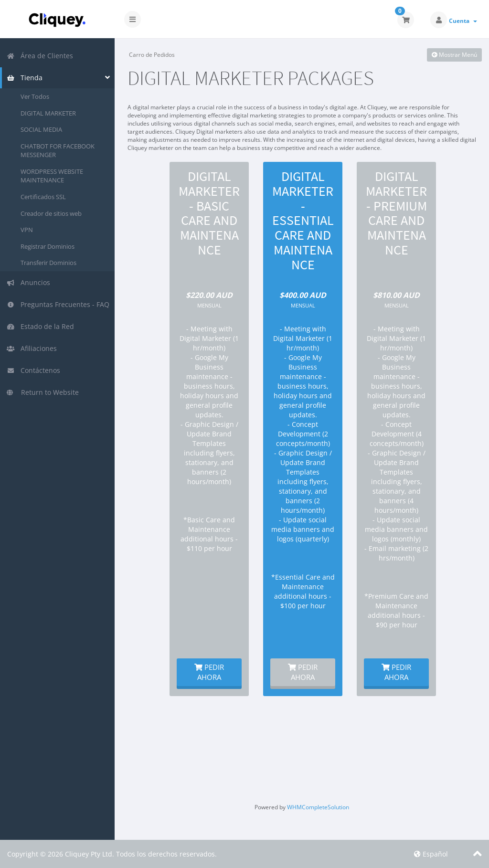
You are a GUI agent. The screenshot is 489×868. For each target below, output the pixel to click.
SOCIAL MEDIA (41, 129)
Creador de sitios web (51, 213)
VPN (27, 230)
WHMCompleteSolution (318, 807)
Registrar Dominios (48, 246)
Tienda (25, 78)
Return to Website (43, 392)
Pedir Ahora (209, 672)
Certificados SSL (43, 197)
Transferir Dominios (48, 263)
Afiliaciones (32, 348)
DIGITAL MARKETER (48, 113)
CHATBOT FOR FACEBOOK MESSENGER (58, 151)
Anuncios (28, 282)
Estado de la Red (40, 326)
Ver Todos (35, 96)
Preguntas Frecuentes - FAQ (58, 304)
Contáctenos (33, 370)
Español (431, 854)
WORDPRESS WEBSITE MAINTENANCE (52, 176)
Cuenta (463, 21)
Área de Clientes (40, 56)
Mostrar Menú (454, 55)
